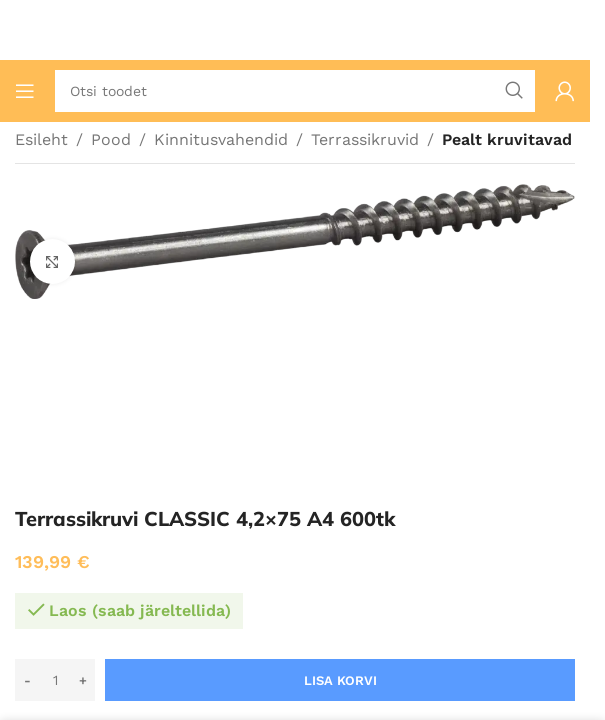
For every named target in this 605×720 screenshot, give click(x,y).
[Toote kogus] (55, 680)
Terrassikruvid (365, 139)
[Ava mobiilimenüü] (25, 91)
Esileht (41, 139)
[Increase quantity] (82, 680)
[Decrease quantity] (27, 680)
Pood (111, 139)
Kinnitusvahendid (221, 139)
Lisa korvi (340, 680)
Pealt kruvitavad (507, 139)
